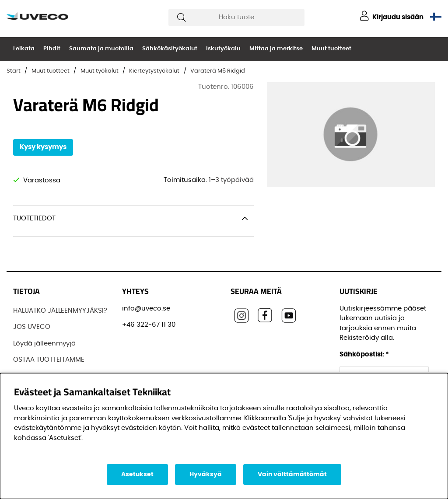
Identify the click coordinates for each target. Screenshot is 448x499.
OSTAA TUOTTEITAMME (49, 360)
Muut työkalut (100, 71)
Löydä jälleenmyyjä (44, 344)
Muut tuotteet (331, 49)
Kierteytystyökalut (154, 71)
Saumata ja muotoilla (101, 49)
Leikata (24, 49)
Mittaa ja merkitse (276, 49)
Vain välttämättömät (292, 475)
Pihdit (52, 49)
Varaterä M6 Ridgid (218, 71)
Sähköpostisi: (364, 354)
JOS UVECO (32, 327)
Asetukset (137, 475)
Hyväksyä (206, 475)
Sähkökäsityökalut (170, 49)
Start (14, 71)
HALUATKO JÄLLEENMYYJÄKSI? (60, 311)
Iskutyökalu (223, 49)
